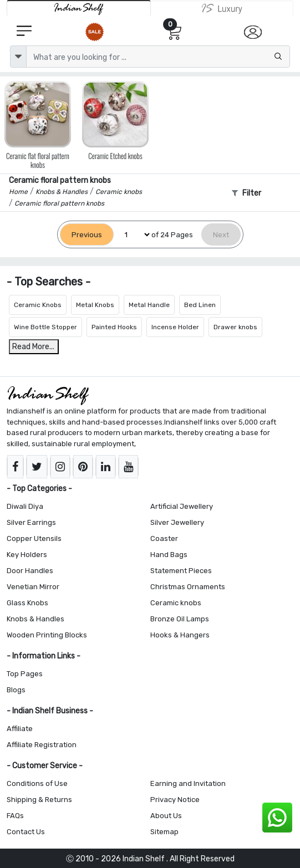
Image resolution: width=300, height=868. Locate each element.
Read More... (33, 347)
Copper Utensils (34, 538)
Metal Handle (149, 305)
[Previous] (87, 235)
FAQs (15, 816)
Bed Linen (200, 305)
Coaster (164, 538)
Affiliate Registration (42, 745)
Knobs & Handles (35, 619)
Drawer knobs (235, 327)
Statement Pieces (181, 571)
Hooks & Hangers (180, 635)
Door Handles (30, 571)
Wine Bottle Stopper (45, 327)
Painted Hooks (114, 327)
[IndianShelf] (79, 8)
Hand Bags (169, 555)
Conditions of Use (37, 783)
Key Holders (27, 555)
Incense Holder (175, 327)
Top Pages (25, 674)
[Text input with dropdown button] (158, 57)
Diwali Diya (25, 506)
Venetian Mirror (33, 587)
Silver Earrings (31, 522)
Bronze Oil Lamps (180, 619)
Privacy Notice (175, 800)
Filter (246, 193)
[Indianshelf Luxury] (222, 8)
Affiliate (20, 729)
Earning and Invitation (188, 783)
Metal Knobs (95, 305)
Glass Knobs (27, 603)
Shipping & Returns (39, 800)
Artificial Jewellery (182, 506)
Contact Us (26, 832)
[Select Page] (133, 235)
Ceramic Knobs (38, 305)
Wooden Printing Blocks (47, 635)
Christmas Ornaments (188, 587)
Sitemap (164, 832)
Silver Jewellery (177, 522)
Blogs (16, 690)
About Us (166, 816)
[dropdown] (18, 57)
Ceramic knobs (176, 603)
